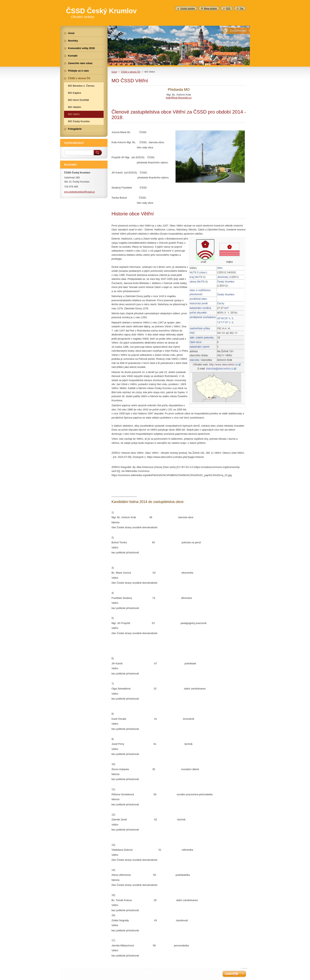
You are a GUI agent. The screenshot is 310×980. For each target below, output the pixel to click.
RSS (228, 8)
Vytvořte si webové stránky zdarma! (202, 974)
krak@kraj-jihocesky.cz (179, 98)
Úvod (114, 72)
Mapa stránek (210, 8)
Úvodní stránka (188, 8)
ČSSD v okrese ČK (131, 72)
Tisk (241, 8)
